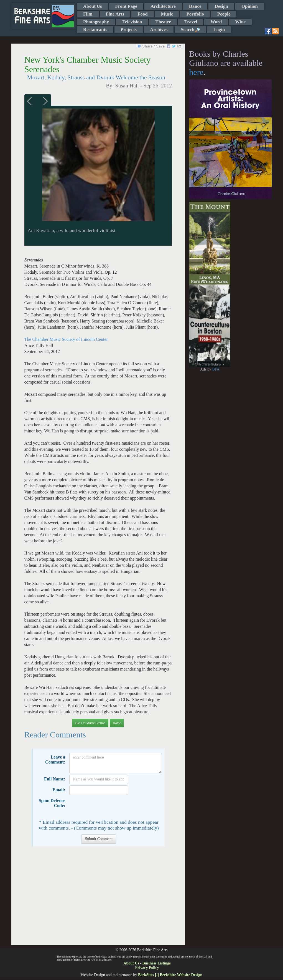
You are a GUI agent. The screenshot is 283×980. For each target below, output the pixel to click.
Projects (129, 30)
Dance (195, 6)
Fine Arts (115, 14)
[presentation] (111, 807)
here (196, 72)
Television (132, 22)
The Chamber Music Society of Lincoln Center (66, 339)
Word (216, 22)
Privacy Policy (147, 968)
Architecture (163, 6)
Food (142, 14)
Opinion (250, 6)
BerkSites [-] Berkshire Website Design (170, 975)
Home (117, 723)
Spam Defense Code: (52, 803)
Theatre (163, 22)
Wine (240, 22)
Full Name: (55, 779)
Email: (59, 790)
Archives (159, 30)
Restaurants (95, 30)
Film (88, 14)
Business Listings (156, 963)
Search (190, 30)
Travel (191, 22)
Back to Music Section (90, 723)
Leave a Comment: (55, 759)
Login (219, 30)
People (224, 14)
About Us (93, 6)
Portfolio (195, 14)
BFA (216, 369)
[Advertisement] (98, 899)
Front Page (126, 6)
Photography (96, 22)
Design (221, 6)
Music (167, 14)
